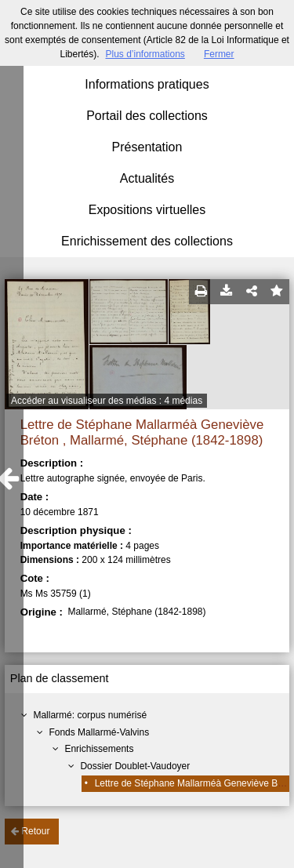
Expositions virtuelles (147, 210)
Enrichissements (99, 749)
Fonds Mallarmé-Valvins (99, 732)
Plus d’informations (145, 54)
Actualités (147, 178)
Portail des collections (147, 116)
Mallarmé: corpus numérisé (90, 715)
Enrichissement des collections (147, 241)
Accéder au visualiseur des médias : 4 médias (107, 401)
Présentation (147, 147)
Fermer (219, 54)
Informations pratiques (147, 84)
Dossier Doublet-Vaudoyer (135, 766)
